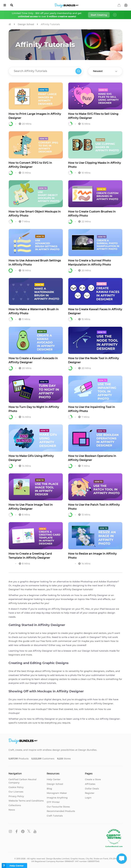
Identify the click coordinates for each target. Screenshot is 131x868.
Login (88, 798)
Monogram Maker (57, 793)
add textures (57, 675)
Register (90, 793)
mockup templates (59, 703)
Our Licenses (16, 792)
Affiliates (90, 784)
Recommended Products (61, 811)
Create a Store (93, 779)
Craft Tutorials (55, 816)
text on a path (78, 637)
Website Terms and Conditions (26, 801)
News (12, 810)
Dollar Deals (92, 789)
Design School (26, 24)
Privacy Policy (16, 796)
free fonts (46, 641)
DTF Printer (53, 802)
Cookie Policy (16, 787)
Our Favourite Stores (58, 807)
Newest (98, 71)
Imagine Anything (57, 798)
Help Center (54, 779)
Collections (15, 805)
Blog (49, 789)
